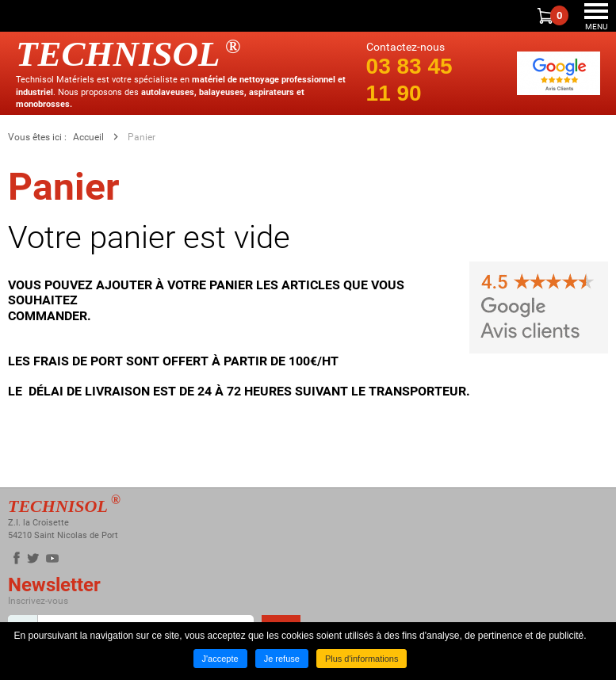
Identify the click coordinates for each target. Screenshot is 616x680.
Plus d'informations (362, 659)
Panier (142, 137)
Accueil (88, 137)
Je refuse (282, 659)
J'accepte (220, 659)
